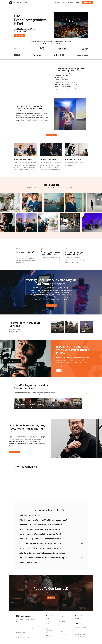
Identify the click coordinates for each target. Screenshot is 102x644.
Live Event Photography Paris (63, 90)
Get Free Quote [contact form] (87, 3)
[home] (18, 3)
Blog (78, 3)
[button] (51, 515)
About (64, 3)
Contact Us (51, 598)
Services (57, 3)
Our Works (71, 3)
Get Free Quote (19, 35)
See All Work (61, 370)
